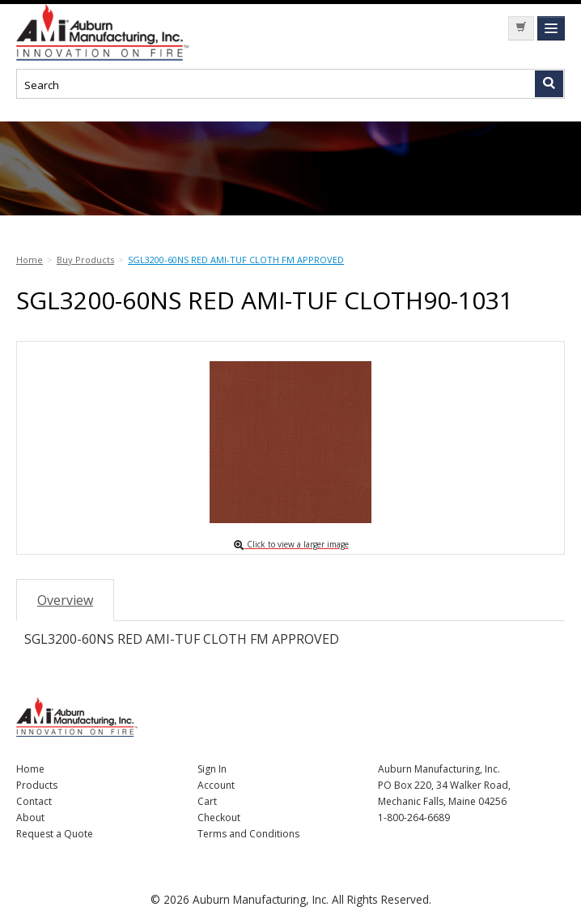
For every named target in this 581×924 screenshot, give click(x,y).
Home (30, 769)
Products (37, 785)
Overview (65, 600)
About (30, 818)
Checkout (219, 818)
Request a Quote (55, 834)
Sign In (212, 769)
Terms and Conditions (248, 834)
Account (216, 785)
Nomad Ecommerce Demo (138, 32)
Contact (34, 801)
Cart (207, 801)
